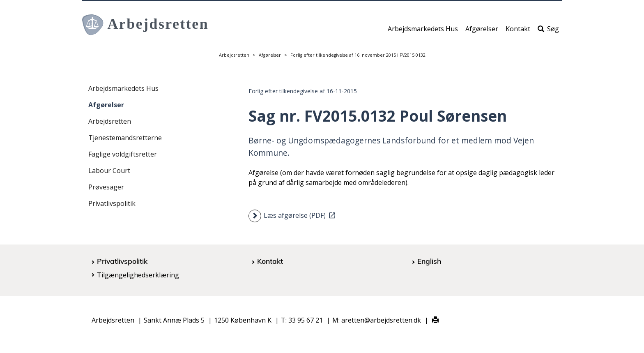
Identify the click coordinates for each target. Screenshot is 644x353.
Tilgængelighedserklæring (138, 275)
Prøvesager (106, 187)
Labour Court (109, 171)
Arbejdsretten (234, 55)
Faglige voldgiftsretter (123, 154)
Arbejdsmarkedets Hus (423, 32)
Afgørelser (482, 32)
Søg (548, 32)
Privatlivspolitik (112, 203)
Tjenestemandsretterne (125, 138)
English (429, 261)
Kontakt (518, 32)
